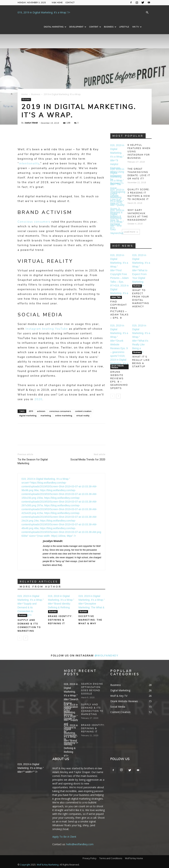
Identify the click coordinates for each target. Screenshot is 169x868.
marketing (46, 415)
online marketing (64, 415)
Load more (131, 232)
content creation (83, 411)
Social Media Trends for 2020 (88, 459)
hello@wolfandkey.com (80, 844)
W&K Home (57, 3)
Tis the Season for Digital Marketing (33, 461)
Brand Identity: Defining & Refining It (60, 620)
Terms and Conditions (111, 858)
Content (95, 27)
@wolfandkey (106, 655)
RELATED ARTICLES (39, 582)
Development (78, 27)
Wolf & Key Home (134, 858)
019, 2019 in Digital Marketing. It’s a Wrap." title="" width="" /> (31, 768)
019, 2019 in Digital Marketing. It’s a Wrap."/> (44, 12)
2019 (31, 411)
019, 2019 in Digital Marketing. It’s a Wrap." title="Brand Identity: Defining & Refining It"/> (61, 604)
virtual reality (83, 415)
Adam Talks (116, 297)
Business (110, 27)
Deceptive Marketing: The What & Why (90, 620)
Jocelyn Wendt (31, 123)
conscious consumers (60, 411)
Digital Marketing (55, 27)
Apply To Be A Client (64, 837)
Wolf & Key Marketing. (48, 865)
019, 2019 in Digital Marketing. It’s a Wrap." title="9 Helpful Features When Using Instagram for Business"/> (117, 164)
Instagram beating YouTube (47, 329)
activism (41, 411)
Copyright (25, 865)
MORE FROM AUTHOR (41, 587)
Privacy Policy (89, 858)
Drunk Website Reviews (117, 367)
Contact (70, 3)
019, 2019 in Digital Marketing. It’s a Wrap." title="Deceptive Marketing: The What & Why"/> (92, 604)
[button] (147, 13)
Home (25, 94)
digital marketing (28, 415)
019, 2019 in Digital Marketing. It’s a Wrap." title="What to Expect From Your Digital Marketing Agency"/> (141, 270)
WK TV (137, 27)
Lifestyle (124, 27)
